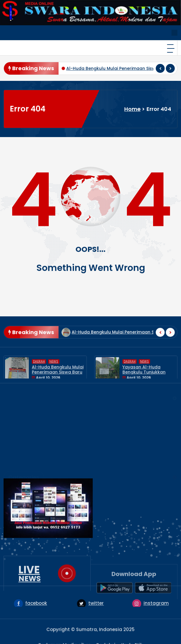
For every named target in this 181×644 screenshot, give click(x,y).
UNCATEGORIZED (27, 508)
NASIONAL (20, 489)
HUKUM (16, 479)
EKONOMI (19, 470)
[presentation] (160, 68)
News (54, 378)
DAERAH (39, 378)
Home (132, 109)
